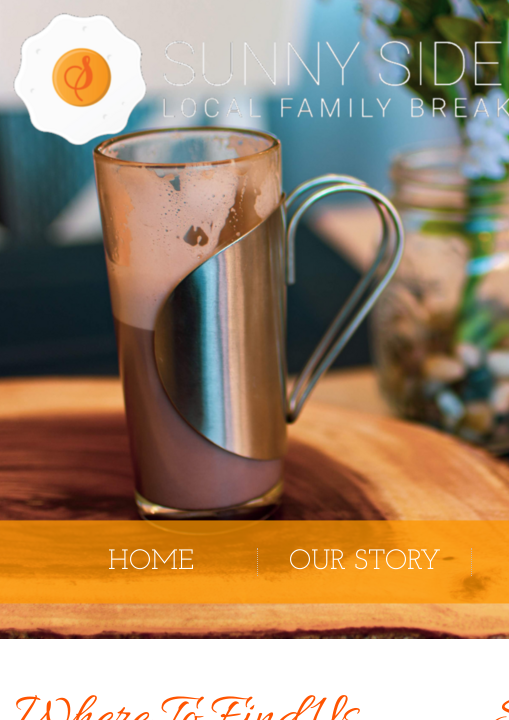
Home (151, 562)
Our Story (365, 562)
